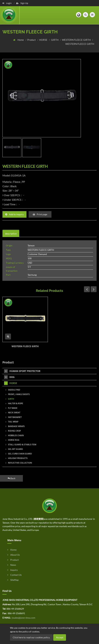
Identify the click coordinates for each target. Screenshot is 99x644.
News (12, 565)
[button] (79, 15)
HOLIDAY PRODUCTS (17, 458)
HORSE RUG (12, 440)
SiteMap (13, 580)
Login (7, 3)
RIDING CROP (13, 431)
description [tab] (11, 234)
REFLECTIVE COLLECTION (19, 463)
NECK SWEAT (13, 413)
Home (21, 40)
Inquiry (12, 570)
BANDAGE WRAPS (15, 426)
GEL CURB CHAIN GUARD (19, 454)
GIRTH (55, 40)
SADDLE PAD (13, 390)
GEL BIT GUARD (14, 449)
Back (12, 478)
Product (32, 40)
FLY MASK (11, 408)
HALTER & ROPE (14, 403)
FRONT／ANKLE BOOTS (18, 394)
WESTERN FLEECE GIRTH (77, 40)
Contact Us (14, 575)
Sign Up (22, 3)
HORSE (44, 40)
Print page (40, 214)
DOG (9, 377)
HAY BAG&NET (14, 417)
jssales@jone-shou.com (23, 618)
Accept (60, 637)
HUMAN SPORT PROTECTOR (22, 371)
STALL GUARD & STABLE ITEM (21, 445)
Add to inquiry (14, 214)
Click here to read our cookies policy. (31, 637)
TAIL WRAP (12, 422)
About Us (14, 555)
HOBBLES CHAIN (15, 435)
